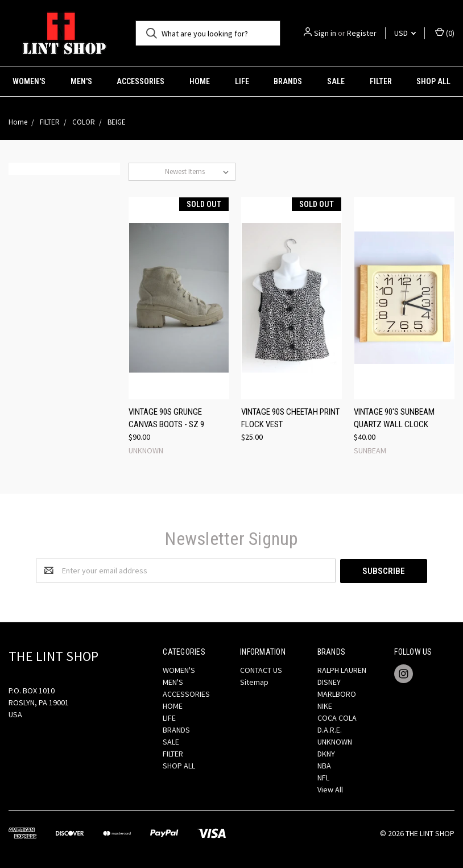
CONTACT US (261, 669)
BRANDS (288, 81)
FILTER (381, 81)
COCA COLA (337, 717)
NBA (324, 765)
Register (362, 33)
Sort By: (147, 171)
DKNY (326, 753)
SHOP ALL (179, 765)
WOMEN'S (29, 81)
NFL (323, 777)
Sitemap (254, 681)
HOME (200, 81)
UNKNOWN (335, 741)
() (445, 33)
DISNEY (329, 681)
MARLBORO (337, 693)
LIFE (242, 81)
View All (330, 789)
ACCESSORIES (140, 81)
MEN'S (81, 81)
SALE (336, 81)
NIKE (325, 705)
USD (405, 33)
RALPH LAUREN (342, 669)
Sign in (325, 33)
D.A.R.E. (330, 729)
